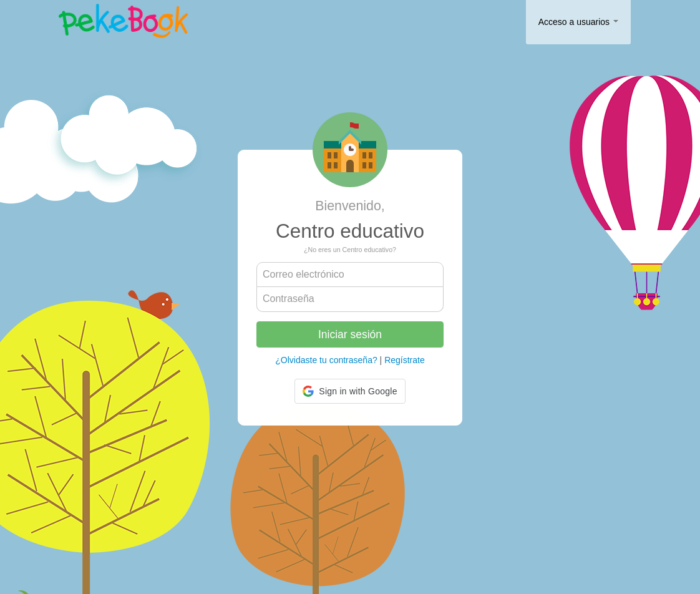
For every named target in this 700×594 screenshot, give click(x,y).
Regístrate (405, 360)
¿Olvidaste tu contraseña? (326, 360)
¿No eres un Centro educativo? (350, 250)
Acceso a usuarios (578, 22)
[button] (350, 391)
